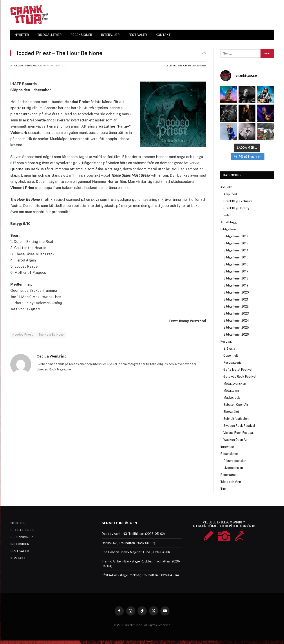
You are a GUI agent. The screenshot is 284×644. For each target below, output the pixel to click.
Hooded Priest (23, 335)
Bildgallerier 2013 (236, 243)
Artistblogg (229, 222)
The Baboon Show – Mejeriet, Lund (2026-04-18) (136, 552)
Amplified (230, 194)
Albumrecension (175, 66)
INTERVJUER (110, 35)
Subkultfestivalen (236, 419)
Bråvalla (229, 349)
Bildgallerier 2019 (236, 285)
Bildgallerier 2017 (236, 271)
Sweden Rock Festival (239, 426)
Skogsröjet (231, 412)
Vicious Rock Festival (239, 433)
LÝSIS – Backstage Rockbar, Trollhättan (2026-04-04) (140, 575)
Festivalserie (232, 363)
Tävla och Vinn (231, 482)
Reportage (228, 475)
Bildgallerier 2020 (236, 292)
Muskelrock (232, 398)
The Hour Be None (51, 335)
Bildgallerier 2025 (236, 327)
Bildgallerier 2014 (236, 250)
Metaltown (231, 391)
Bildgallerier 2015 (236, 257)
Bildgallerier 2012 (236, 236)
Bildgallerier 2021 (236, 299)
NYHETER (22, 35)
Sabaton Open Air (236, 405)
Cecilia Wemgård (26, 66)
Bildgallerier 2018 (236, 278)
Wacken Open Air (235, 440)
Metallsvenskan (235, 384)
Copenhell (231, 356)
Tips (223, 489)
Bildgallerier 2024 (236, 320)
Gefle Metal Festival (238, 370)
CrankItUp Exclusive (238, 201)
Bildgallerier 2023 (236, 313)
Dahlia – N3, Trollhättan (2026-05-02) (128, 543)
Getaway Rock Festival (240, 377)
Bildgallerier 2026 (236, 334)
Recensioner (197, 66)
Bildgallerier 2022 (236, 306)
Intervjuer (227, 447)
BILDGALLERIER (50, 35)
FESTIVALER (138, 35)
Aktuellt (226, 187)
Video (227, 215)
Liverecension (233, 468)
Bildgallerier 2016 (236, 264)
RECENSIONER (81, 35)
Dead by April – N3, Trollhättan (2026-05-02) (133, 534)
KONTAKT (163, 35)
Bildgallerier (229, 229)
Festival (226, 342)
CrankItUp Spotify (236, 208)
